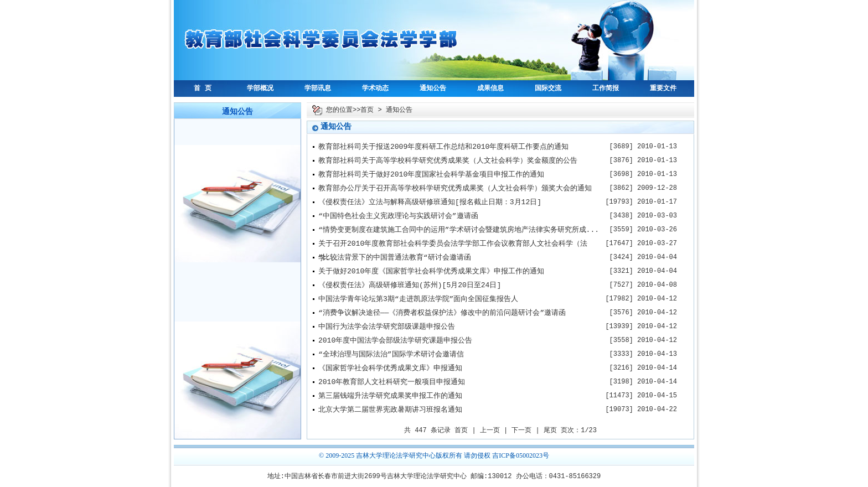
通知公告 (433, 89)
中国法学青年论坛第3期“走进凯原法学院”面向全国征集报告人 (418, 299)
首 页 (202, 89)
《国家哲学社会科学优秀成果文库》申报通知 (390, 368)
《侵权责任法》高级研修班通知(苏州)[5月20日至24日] (410, 285)
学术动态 (375, 89)
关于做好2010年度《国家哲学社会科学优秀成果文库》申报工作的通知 (431, 271)
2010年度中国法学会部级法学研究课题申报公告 (395, 341)
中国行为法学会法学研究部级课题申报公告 (387, 327)
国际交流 (548, 89)
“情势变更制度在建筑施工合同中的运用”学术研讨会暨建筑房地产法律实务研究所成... (459, 230)
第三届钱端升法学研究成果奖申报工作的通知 (390, 396)
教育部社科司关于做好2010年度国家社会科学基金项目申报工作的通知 (431, 175)
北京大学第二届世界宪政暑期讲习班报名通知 (390, 410)
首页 (367, 110)
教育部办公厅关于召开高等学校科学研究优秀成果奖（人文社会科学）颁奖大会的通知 (455, 188)
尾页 (550, 431)
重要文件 (663, 89)
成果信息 (490, 89)
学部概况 (260, 89)
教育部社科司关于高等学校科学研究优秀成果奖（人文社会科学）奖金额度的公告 (448, 161)
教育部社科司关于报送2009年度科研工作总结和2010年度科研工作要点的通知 (443, 147)
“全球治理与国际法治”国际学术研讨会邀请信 (391, 354)
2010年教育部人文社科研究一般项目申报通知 (392, 382)
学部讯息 (318, 89)
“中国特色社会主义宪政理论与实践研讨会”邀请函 (398, 216)
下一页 (521, 431)
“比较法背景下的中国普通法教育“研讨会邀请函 (395, 258)
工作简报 (606, 89)
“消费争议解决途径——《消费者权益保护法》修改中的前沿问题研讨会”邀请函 (442, 313)
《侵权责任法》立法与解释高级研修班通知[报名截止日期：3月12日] (430, 202)
